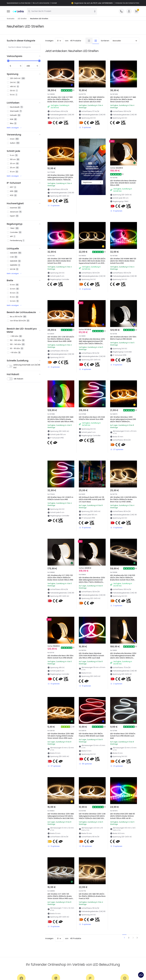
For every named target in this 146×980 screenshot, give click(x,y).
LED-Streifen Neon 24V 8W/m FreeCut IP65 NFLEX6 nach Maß (91, 735)
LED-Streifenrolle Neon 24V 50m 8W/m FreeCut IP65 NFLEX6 (123, 338)
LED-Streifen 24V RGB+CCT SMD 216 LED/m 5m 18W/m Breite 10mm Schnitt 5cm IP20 (123, 99)
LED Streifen (22, 19)
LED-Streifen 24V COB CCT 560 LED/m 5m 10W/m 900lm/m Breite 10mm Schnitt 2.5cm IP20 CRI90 (60, 101)
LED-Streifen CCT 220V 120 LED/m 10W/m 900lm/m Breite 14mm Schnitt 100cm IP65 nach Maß (60, 897)
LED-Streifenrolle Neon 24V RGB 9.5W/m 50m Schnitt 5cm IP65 (92, 418)
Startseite (11, 19)
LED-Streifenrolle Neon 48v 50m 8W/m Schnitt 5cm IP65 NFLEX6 (60, 657)
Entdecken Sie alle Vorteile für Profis (127, 3)
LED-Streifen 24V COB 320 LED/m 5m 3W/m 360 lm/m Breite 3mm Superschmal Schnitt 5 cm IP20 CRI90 (92, 262)
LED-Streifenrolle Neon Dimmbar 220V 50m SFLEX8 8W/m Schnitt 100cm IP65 (123, 183)
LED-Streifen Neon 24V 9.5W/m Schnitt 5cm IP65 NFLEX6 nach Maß (123, 736)
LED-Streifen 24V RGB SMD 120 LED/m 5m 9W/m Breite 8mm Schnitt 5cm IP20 (60, 261)
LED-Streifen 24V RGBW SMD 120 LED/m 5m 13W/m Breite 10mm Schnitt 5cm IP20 (123, 261)
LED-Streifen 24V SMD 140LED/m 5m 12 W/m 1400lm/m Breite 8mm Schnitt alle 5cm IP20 (92, 99)
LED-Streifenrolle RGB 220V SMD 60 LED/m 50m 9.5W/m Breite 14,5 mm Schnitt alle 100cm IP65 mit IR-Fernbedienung (60, 420)
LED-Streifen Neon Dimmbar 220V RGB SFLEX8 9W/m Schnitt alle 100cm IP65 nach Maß (91, 656)
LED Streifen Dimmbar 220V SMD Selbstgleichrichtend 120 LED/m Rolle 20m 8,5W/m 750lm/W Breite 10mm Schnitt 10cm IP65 (60, 179)
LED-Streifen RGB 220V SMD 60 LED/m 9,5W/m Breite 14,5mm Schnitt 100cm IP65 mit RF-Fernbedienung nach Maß (122, 817)
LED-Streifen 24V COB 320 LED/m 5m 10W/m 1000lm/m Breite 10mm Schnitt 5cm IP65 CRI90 (61, 339)
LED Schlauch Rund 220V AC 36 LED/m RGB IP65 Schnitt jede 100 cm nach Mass (92, 499)
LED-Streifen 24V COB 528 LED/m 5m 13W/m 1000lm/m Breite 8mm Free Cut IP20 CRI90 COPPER (123, 501)
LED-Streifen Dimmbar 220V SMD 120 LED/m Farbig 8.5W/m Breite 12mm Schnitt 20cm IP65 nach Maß (61, 737)
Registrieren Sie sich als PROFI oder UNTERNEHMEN (94, 3)
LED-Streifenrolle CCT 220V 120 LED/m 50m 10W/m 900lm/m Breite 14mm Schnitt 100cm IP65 (60, 578)
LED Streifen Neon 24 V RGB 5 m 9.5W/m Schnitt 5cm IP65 (60, 498)
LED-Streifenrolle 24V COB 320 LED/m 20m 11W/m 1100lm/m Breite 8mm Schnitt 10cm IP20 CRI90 (123, 579)
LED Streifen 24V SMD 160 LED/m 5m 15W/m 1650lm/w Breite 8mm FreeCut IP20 (92, 896)
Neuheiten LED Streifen (39, 19)
